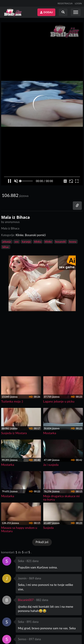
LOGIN (78, 3)
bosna (73, 242)
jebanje (7, 242)
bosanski (61, 242)
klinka (38, 242)
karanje (26, 242)
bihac (6, 247)
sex (17, 242)
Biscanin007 (26, 600)
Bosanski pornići (35, 235)
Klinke (20, 235)
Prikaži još (42, 542)
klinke (48, 242)
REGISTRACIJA (65, 3)
